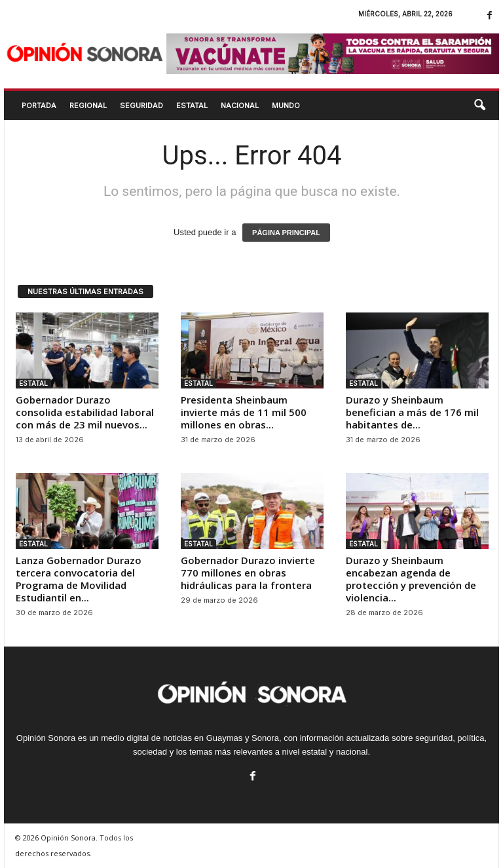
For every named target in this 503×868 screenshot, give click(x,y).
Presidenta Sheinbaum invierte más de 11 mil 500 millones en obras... (244, 412)
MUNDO (286, 105)
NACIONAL (240, 105)
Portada (39, 105)
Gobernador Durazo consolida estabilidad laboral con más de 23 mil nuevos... (85, 412)
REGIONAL (88, 105)
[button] (479, 105)
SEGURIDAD (141, 105)
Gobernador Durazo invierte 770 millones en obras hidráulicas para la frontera (248, 573)
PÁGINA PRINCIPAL (286, 233)
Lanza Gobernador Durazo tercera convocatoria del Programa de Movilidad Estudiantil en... (79, 579)
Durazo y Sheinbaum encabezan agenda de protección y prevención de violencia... (411, 579)
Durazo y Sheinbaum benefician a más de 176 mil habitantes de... (412, 412)
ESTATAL (192, 105)
